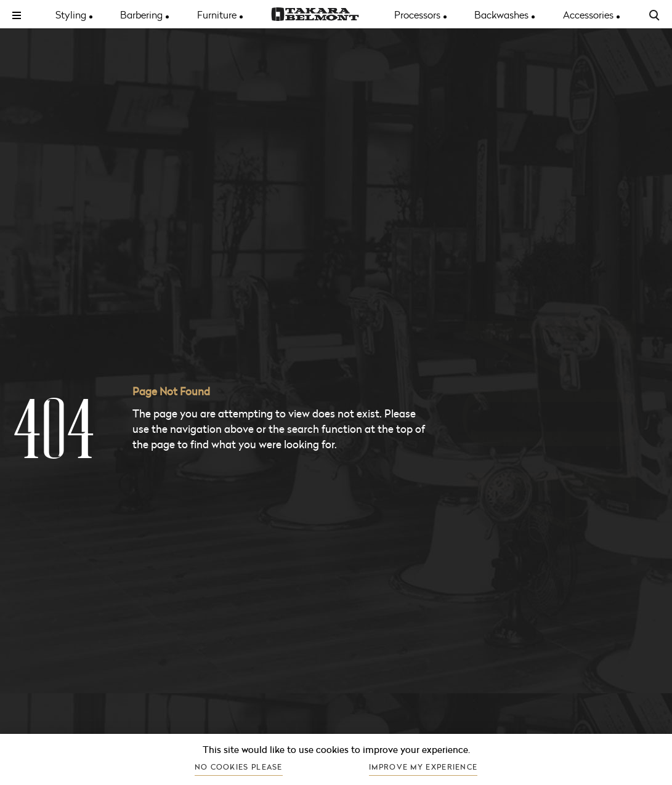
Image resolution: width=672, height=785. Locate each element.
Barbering (141, 15)
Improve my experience (423, 767)
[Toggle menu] (17, 15)
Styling (71, 15)
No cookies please (239, 767)
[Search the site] (654, 14)
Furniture (217, 15)
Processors (417, 15)
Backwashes (501, 15)
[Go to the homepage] (315, 14)
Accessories (588, 15)
